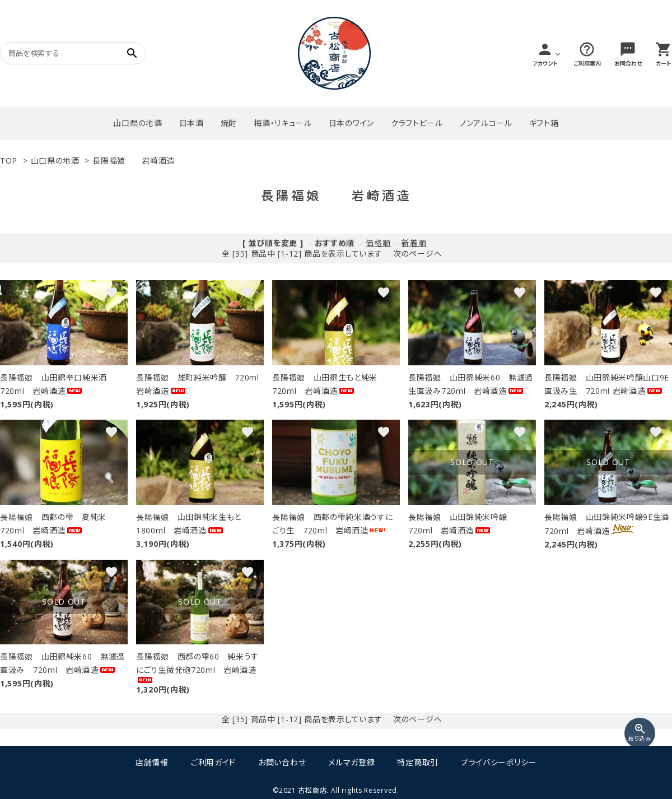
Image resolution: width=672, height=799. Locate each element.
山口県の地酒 (137, 123)
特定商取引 (418, 762)
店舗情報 (152, 762)
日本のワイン (351, 123)
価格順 (378, 243)
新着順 (414, 243)
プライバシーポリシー (499, 762)
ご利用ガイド (213, 762)
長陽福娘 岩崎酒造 (134, 161)
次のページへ (417, 254)
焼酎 (229, 123)
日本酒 (192, 123)
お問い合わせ (282, 762)
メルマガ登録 (351, 762)
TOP (9, 161)
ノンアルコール (486, 123)
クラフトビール (417, 123)
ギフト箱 (544, 123)
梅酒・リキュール (283, 123)
